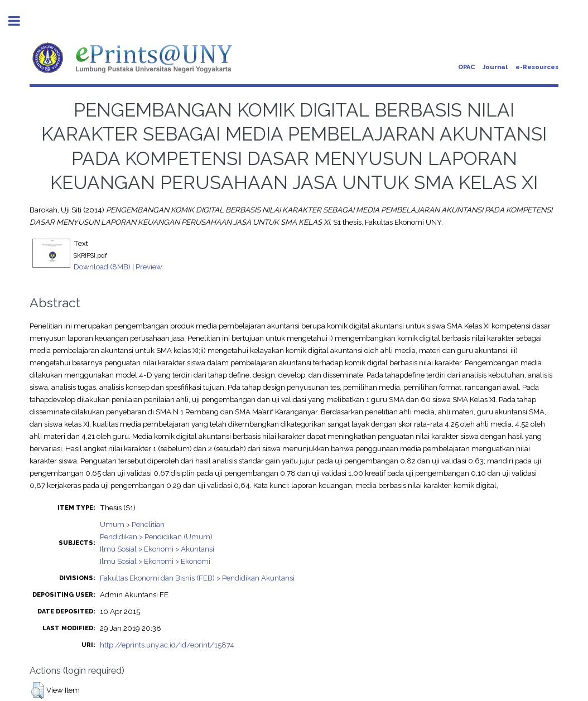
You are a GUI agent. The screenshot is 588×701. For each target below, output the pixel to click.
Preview (149, 267)
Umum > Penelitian (132, 524)
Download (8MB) (102, 267)
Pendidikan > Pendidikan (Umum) (156, 536)
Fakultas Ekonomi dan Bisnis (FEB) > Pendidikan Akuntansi (197, 578)
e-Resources (537, 67)
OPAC (466, 67)
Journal (495, 67)
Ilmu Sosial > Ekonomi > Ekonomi (155, 561)
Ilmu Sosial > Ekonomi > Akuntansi (157, 549)
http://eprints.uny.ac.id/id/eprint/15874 (167, 645)
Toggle (20, 21)
